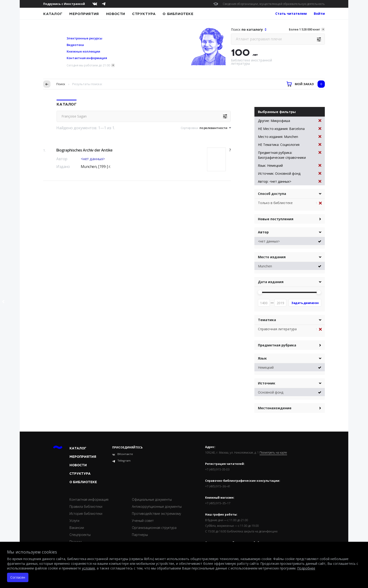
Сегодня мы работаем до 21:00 (88, 65)
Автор (263, 232)
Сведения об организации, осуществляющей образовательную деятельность (274, 4)
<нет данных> (93, 159)
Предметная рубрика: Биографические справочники (290, 155)
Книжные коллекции (83, 51)
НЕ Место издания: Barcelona (290, 129)
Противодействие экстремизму (156, 514)
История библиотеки (86, 514)
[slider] (260, 292)
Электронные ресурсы (84, 38)
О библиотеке (178, 14)
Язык (262, 358)
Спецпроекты (80, 535)
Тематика (267, 320)
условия (88, 568)
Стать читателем (291, 13)
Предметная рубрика (277, 345)
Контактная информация (87, 58)
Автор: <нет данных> (290, 181)
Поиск (61, 84)
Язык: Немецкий (290, 165)
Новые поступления (276, 219)
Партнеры (140, 535)
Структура (144, 14)
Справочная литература (277, 329)
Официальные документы (152, 499)
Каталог (53, 14)
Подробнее (306, 568)
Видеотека (75, 45)
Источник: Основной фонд (290, 173)
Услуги (74, 521)
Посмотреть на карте (273, 453)
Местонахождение (275, 408)
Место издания (272, 257)
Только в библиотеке (275, 203)
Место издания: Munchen (290, 137)
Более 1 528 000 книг (305, 29)
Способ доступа (272, 194)
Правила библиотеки (86, 506)
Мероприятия (84, 14)
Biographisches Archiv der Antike (84, 150)
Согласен (18, 577)
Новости (116, 14)
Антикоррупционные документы (157, 506)
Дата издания (271, 282)
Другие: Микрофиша (290, 121)
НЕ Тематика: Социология (290, 145)
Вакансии (77, 528)
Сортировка (189, 128)
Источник (267, 383)
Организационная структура (154, 528)
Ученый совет (143, 521)
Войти (319, 13)
